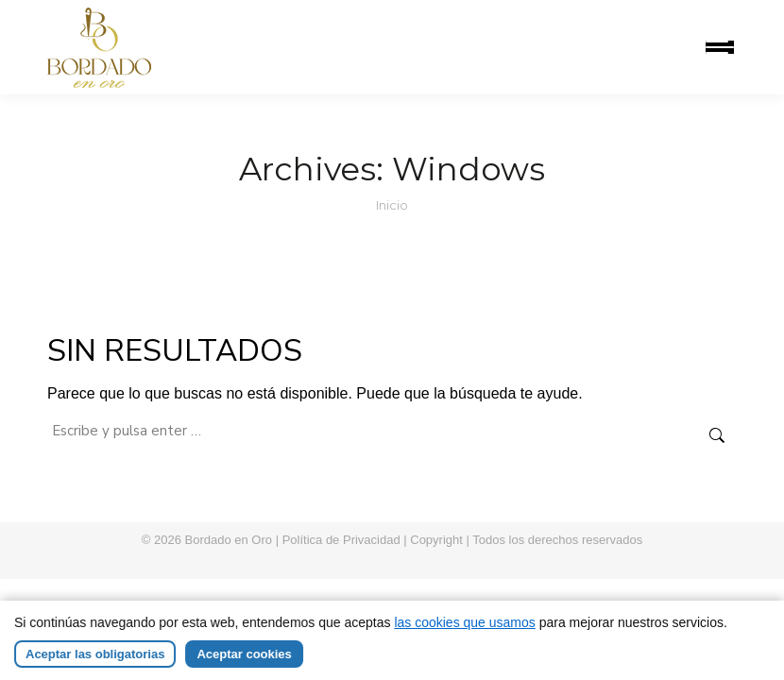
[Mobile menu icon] (720, 47)
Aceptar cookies (244, 664)
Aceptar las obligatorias (95, 664)
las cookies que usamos (464, 633)
